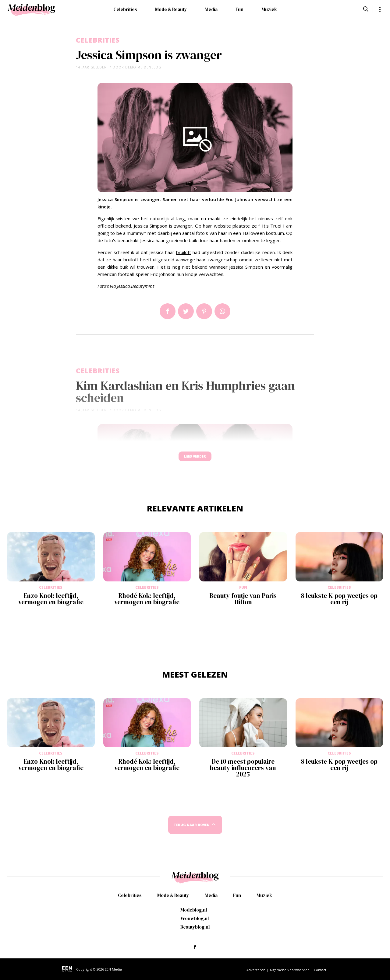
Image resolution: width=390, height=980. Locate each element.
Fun (239, 9)
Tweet (186, 311)
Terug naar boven (192, 831)
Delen (168, 311)
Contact (320, 970)
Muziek (269, 9)
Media (211, 9)
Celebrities (125, 9)
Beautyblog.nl (195, 927)
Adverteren (256, 970)
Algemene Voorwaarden (290, 970)
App (222, 311)
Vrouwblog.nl (195, 918)
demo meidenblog (143, 67)
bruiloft (184, 252)
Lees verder (195, 459)
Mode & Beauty (171, 9)
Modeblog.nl (194, 910)
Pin (204, 311)
